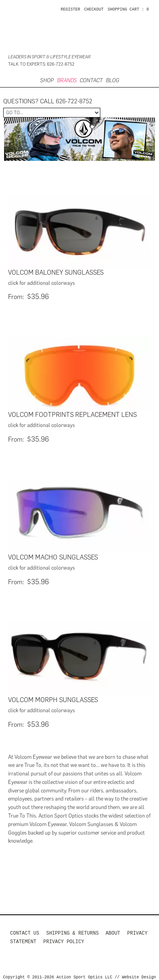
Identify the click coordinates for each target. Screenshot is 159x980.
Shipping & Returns (72, 930)
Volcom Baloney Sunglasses (56, 272)
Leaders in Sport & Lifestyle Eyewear (49, 57)
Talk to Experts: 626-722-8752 (41, 64)
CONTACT (91, 80)
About (113, 930)
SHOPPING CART (123, 10)
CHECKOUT (94, 10)
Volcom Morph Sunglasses (53, 697)
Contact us (25, 930)
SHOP (47, 80)
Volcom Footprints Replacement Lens (72, 414)
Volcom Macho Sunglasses (53, 556)
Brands (67, 80)
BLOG (112, 80)
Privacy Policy (64, 938)
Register (70, 10)
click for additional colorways (41, 283)
